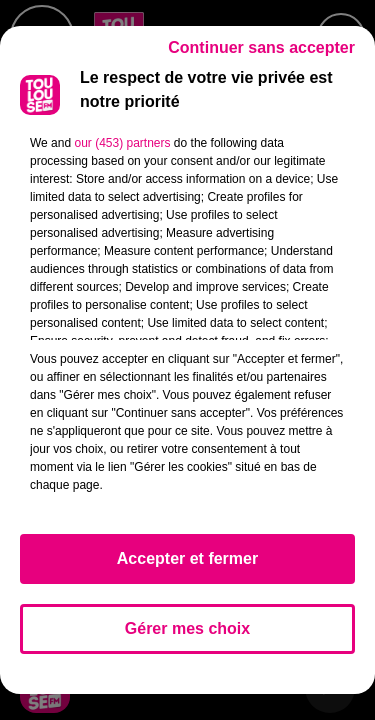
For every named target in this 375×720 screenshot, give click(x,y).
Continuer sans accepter (261, 47)
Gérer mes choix (187, 628)
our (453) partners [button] (122, 143)
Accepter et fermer (187, 558)
